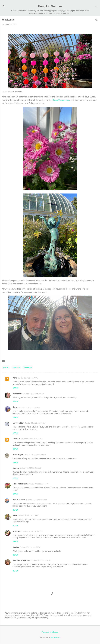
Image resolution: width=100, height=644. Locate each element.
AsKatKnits (17, 394)
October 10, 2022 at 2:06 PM (31, 468)
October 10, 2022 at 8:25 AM (34, 394)
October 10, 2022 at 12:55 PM (35, 455)
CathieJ (16, 439)
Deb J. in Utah (19, 500)
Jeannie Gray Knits (21, 561)
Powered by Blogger (50, 632)
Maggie (16, 468)
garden (6, 367)
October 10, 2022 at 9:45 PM (32, 531)
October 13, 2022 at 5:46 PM (41, 561)
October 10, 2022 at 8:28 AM (30, 407)
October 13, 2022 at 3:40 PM (30, 547)
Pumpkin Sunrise (50, 6)
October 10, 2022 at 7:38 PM (37, 500)
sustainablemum (20, 484)
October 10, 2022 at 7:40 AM (28, 378)
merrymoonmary (56, 637)
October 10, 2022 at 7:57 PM (28, 516)
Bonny (15, 407)
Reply (15, 388)
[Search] (96, 7)
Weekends (28, 367)
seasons (16, 367)
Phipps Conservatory (61, 100)
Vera (15, 378)
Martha (16, 547)
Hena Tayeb (18, 455)
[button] (96, 20)
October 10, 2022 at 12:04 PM (31, 439)
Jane (15, 515)
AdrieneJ (17, 531)
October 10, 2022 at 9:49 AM (35, 423)
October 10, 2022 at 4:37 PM (39, 484)
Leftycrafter (18, 423)
